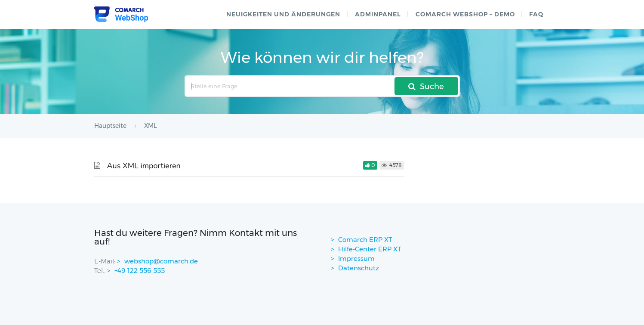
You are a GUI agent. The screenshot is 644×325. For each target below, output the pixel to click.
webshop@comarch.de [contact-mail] (161, 261)
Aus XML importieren (144, 166)
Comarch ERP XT (365, 240)
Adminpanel (378, 14)
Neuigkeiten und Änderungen (283, 14)
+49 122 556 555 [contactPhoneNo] (140, 271)
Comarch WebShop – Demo (465, 14)
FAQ (536, 14)
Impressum (356, 258)
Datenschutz (359, 268)
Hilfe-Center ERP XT (370, 249)
